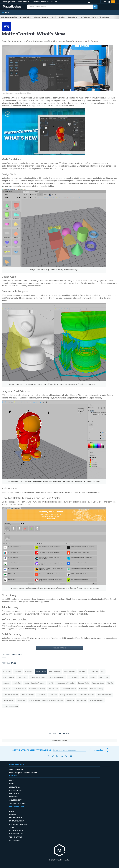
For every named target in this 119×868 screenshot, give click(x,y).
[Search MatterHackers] (95, 7)
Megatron (6, 683)
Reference (37, 17)
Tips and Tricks (83, 683)
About (12, 811)
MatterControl (41, 671)
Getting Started (73, 17)
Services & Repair (17, 803)
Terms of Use (16, 837)
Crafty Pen (17, 683)
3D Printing (7, 671)
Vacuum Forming (96, 689)
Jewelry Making (9, 677)
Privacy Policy (16, 834)
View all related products (60, 741)
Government (15, 800)
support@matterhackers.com (24, 773)
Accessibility (15, 840)
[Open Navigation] (5, 12)
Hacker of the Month (10, 706)
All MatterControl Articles (9, 17)
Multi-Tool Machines (105, 695)
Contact (13, 814)
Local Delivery (16, 821)
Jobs (12, 827)
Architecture (82, 700)
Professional (16, 790)
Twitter (53, 756)
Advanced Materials (69, 689)
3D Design (29, 671)
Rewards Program (18, 824)
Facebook (48, 756)
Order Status (16, 818)
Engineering (22, 677)
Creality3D (62, 17)
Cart (109, 2)
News (12, 784)
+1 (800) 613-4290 (51, 2)
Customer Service (38, 2)
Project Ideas (53, 689)
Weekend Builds (98, 683)
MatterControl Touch (57, 677)
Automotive (94, 671)
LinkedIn (62, 756)
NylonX (84, 677)
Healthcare (46, 17)
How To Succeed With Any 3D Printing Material (95, 17)
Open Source (104, 677)
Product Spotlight (28, 695)
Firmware (18, 671)
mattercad (82, 671)
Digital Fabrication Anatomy (34, 683)
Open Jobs (53, 695)
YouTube (71, 756)
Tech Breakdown (20, 689)
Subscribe (99, 750)
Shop (12, 781)
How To (54, 17)
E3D (103, 671)
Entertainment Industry (38, 677)
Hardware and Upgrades (66, 683)
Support (13, 797)
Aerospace (41, 695)
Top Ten (110, 683)
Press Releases (55, 671)
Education (7, 689)
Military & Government (68, 695)
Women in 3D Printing (37, 689)
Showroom (15, 787)
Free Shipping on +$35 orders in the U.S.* (16, 2)
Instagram (57, 756)
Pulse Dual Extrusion (11, 695)
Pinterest (66, 756)
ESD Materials (73, 677)
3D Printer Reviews (25, 17)
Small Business (70, 671)
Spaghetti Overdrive (87, 695)
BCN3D (93, 677)
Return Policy (16, 831)
